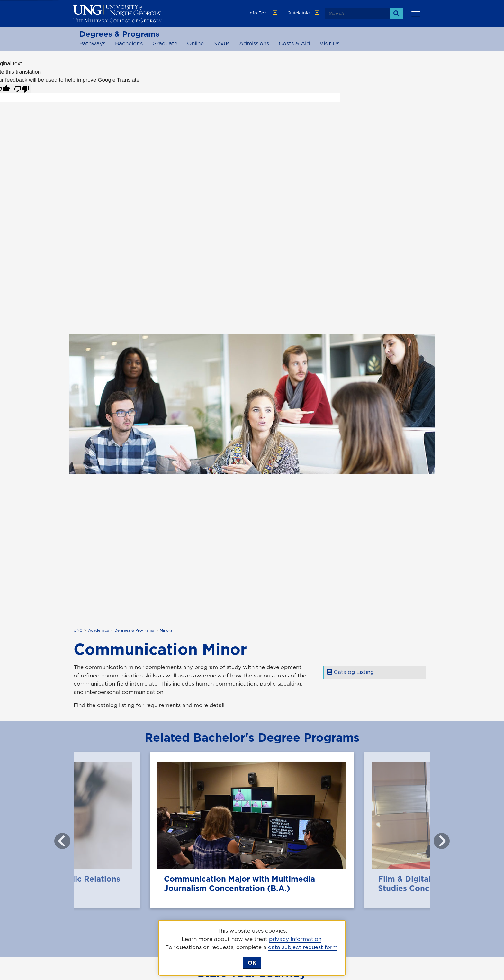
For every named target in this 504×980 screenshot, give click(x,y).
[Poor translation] (22, 89)
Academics (99, 630)
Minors (166, 630)
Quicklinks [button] (304, 13)
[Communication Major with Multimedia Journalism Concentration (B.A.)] (252, 830)
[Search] (396, 13)
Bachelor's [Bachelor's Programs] (129, 43)
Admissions (254, 43)
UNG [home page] (78, 630)
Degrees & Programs (119, 34)
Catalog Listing (351, 672)
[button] (417, 14)
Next (437, 838)
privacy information (295, 939)
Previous (58, 838)
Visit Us (329, 43)
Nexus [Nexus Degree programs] (221, 43)
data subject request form (303, 947)
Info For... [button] (264, 13)
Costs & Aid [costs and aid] (294, 43)
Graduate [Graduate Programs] (165, 43)
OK (252, 963)
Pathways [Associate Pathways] (92, 43)
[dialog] (252, 948)
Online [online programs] (195, 43)
